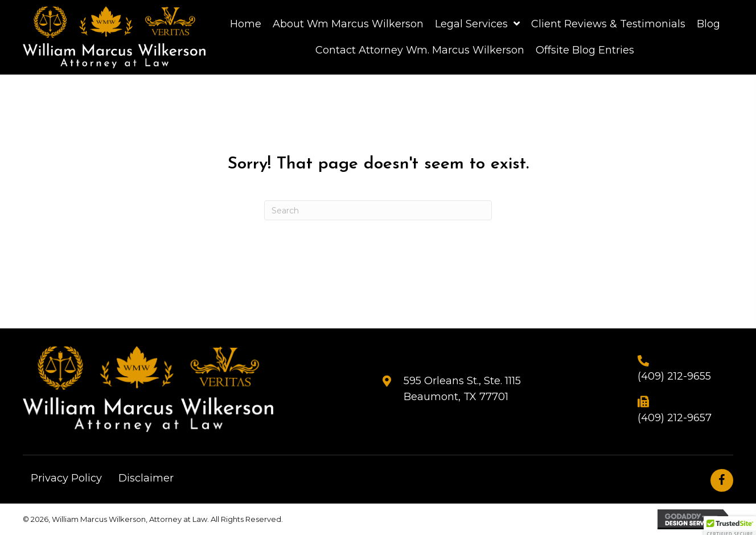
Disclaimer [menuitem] (146, 478)
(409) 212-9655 (674, 376)
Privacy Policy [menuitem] (66, 478)
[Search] (378, 210)
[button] (722, 480)
